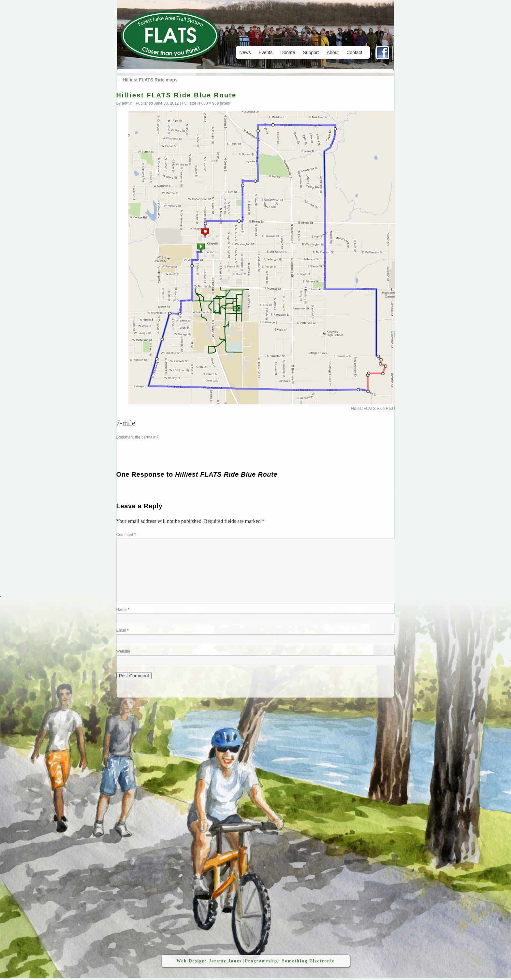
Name (123, 610)
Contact (354, 52)
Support (311, 52)
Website (123, 651)
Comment (126, 535)
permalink (150, 437)
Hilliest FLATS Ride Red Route (378, 409)
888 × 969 (210, 103)
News (245, 52)
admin (127, 103)
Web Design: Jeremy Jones (209, 961)
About (333, 52)
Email (123, 630)
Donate (288, 52)
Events (266, 52)
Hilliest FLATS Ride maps (147, 80)
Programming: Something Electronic (290, 961)
